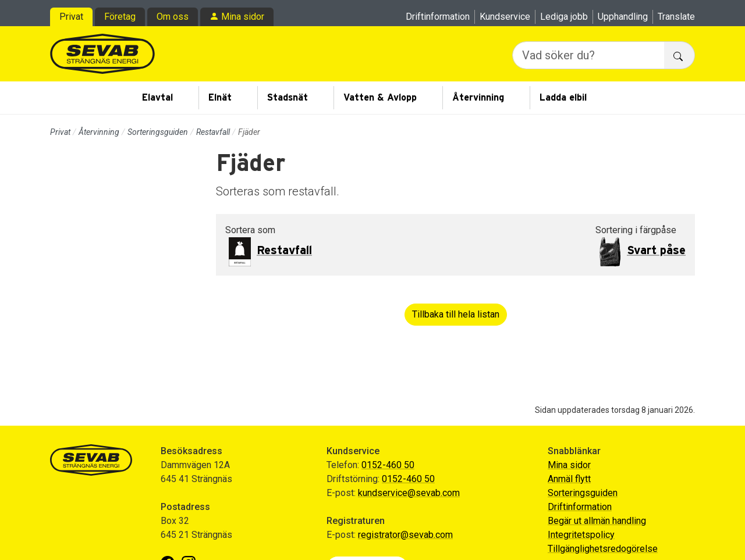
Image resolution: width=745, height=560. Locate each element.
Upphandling (623, 17)
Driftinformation (438, 17)
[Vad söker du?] (588, 55)
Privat (71, 17)
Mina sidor (243, 17)
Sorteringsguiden (158, 132)
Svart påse (656, 251)
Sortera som (250, 230)
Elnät (220, 98)
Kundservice (505, 17)
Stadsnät (288, 98)
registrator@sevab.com (405, 535)
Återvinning (478, 98)
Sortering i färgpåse (636, 230)
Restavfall (213, 132)
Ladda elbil (563, 98)
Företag (120, 17)
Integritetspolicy (581, 535)
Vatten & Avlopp (380, 98)
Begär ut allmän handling (597, 521)
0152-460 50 (388, 465)
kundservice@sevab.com (409, 493)
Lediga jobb (564, 17)
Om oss (173, 17)
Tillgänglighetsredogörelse (603, 549)
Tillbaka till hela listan (456, 314)
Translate (676, 17)
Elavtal (157, 98)
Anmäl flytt (569, 479)
